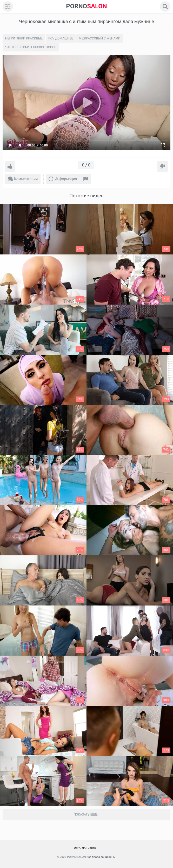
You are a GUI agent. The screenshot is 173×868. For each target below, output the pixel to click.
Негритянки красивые (24, 38)
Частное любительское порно (31, 47)
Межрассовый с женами (99, 38)
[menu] (8, 6)
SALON (86, 6)
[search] (165, 6)
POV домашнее (61, 38)
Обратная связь (85, 848)
